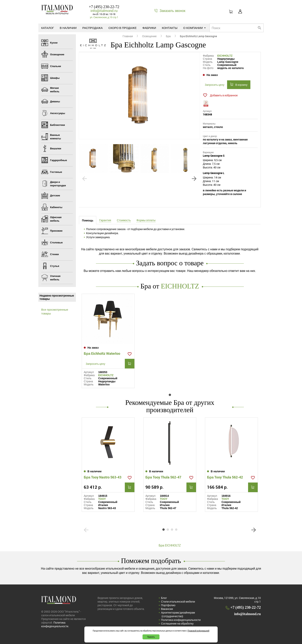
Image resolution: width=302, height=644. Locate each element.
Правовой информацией (198, 631)
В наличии (68, 28)
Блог (164, 598)
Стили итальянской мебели (178, 602)
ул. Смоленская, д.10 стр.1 (104, 17)
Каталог (48, 28)
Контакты (170, 28)
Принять (151, 637)
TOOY (102, 499)
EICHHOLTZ (225, 56)
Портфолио (168, 605)
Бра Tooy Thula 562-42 (225, 477)
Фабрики (149, 28)
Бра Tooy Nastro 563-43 (103, 477)
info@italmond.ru (104, 11)
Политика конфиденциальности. (55, 624)
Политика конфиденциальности (181, 620)
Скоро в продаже (122, 28)
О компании (194, 28)
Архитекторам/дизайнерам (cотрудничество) (178, 614)
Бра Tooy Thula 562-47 (163, 477)
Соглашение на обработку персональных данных (177, 625)
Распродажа (93, 28)
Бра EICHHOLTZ (170, 545)
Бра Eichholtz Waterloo (102, 353)
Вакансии (167, 609)
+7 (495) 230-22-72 (104, 7)
